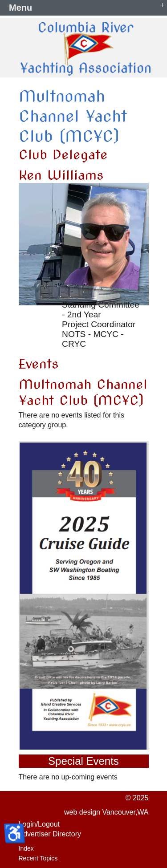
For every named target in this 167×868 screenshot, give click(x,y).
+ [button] (163, 5)
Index (26, 848)
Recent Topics (38, 858)
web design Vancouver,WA (106, 812)
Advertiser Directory (50, 834)
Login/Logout (39, 824)
